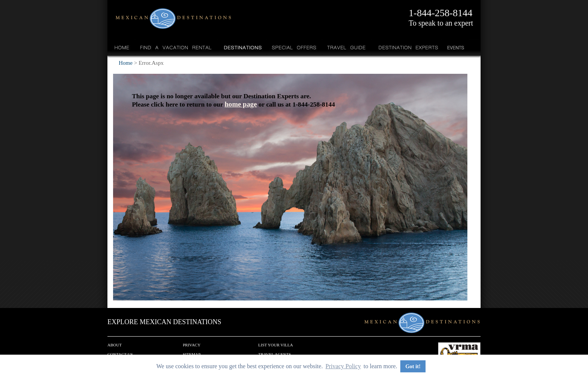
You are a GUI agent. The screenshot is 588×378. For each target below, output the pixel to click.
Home (122, 47)
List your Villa (276, 345)
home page (241, 104)
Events (455, 47)
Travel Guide (347, 47)
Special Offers (294, 47)
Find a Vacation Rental (176, 47)
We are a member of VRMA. (459, 354)
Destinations (242, 47)
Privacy (192, 345)
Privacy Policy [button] (343, 366)
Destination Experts (407, 47)
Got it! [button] (413, 366)
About (115, 345)
